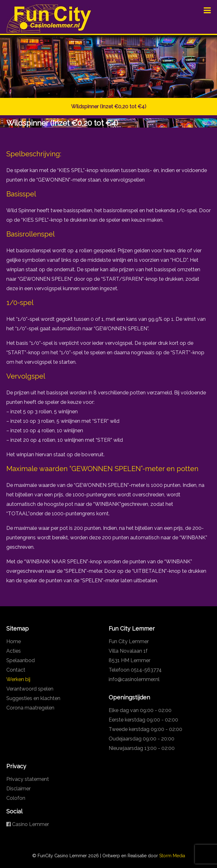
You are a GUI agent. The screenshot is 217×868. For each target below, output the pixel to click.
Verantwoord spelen (30, 689)
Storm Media (172, 856)
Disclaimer (18, 789)
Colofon (16, 798)
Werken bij (18, 679)
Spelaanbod (21, 660)
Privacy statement (28, 779)
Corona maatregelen (30, 708)
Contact (16, 670)
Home (14, 641)
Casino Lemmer (28, 824)
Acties (14, 651)
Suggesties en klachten (33, 698)
